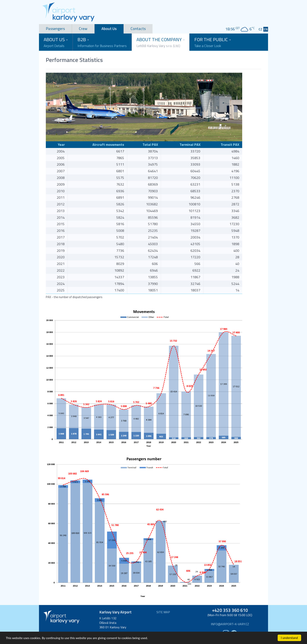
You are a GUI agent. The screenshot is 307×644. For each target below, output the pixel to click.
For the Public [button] (213, 42)
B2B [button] (102, 42)
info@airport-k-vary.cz (230, 624)
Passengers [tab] (55, 29)
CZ (260, 29)
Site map (163, 612)
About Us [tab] (109, 29)
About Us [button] (56, 42)
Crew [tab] (83, 29)
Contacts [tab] (138, 29)
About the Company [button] (161, 42)
